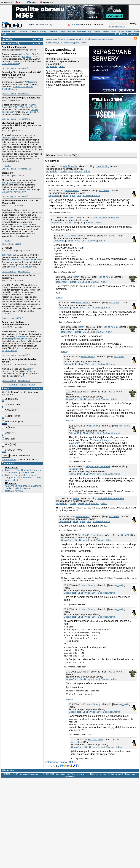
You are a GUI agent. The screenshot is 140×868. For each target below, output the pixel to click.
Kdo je (106, 31)
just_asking (105, 191)
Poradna (6, 31)
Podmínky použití (116, 774)
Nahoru (73, 762)
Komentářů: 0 (24, 68)
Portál (121, 31)
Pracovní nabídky (11, 43)
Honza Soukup (73, 191)
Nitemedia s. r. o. (62, 774)
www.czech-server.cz (29, 774)
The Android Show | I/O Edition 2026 (21, 98)
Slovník (97, 31)
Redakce (94, 774)
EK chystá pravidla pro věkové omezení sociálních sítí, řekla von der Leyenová (22, 125)
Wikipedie (30, 82)
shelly (83, 43)
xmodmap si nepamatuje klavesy (100, 39)
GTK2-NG (7, 248)
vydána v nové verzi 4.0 (13, 192)
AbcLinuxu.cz (8, 2)
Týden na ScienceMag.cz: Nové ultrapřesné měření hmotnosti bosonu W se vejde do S (23, 478)
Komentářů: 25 (25, 169)
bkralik (4, 244)
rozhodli (20, 336)
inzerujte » (37, 43)
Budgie (7, 399)
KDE (60, 43)
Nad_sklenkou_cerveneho (106, 218)
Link (70, 171)
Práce (129, 31)
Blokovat (78, 171)
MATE (7, 433)
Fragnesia (26, 57)
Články (43, 31)
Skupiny (71, 31)
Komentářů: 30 (9, 460)
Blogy (62, 31)
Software (34, 31)
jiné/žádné (9, 450)
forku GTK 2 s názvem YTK (24, 267)
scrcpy (5, 182)
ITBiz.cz (21, 2)
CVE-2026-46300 (10, 64)
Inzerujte (75, 24)
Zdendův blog (103, 166)
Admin (62, 66)
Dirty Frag (36, 54)
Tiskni (48, 766)
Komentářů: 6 (24, 381)
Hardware (23, 31)
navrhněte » (36, 388)
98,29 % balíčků (10, 351)
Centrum (14, 385)
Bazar (114, 31)
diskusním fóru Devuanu (23, 260)
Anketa (6, 388)
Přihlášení (120, 34)
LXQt (6, 427)
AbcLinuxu (11, 467)
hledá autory (47, 24)
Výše (73, 196)
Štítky (49, 43)
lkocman (5, 318)
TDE (6, 439)
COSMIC (8, 410)
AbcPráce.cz (46, 2)
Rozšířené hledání (117, 26)
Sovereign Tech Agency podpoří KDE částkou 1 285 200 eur (21, 74)
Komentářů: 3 (24, 94)
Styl (4, 34)
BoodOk (73, 469)
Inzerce (103, 774)
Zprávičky (7, 39)
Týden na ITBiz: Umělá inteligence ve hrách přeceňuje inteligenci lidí (23, 471)
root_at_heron (105, 277)
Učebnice (53, 31)
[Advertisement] (82, 146)
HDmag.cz (33, 2)
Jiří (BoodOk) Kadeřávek (98, 466)
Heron (76, 277)
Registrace (133, 34)
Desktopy (81, 31)
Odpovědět (51, 66)
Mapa (136, 31)
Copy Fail (25, 54)
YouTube (31, 107)
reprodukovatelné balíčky (22, 339)
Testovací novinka (14, 491)
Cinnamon (9, 405)
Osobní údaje (131, 774)
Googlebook (31, 112)
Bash (55, 43)
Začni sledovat (64, 155)
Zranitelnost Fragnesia (14, 47)
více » (8, 165)
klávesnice (68, 43)
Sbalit (63, 171)
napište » (38, 39)
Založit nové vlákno (56, 762)
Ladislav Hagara (9, 68)
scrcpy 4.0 (7, 173)
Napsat (24, 385)
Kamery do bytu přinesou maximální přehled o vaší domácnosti (23, 487)
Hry (90, 31)
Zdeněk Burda (70, 166)
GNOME (8, 416)
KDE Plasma (10, 422)
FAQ (14, 31)
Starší (32, 385)
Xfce (6, 444)
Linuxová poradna (75, 39)
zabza (71, 218)
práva (77, 43)
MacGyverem (21, 224)
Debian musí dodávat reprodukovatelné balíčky (15, 323)
